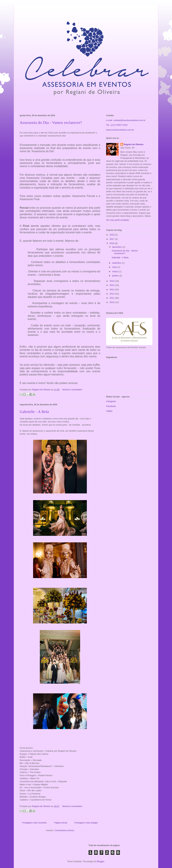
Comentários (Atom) (64, 830)
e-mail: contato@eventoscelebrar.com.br (126, 120)
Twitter (109, 411)
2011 (112, 298)
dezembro (117, 247)
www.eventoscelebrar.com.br (120, 130)
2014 (112, 285)
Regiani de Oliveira (134, 144)
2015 (112, 281)
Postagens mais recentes (34, 823)
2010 (112, 302)
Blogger (100, 861)
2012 (112, 294)
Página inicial (61, 823)
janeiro (116, 276)
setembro (117, 263)
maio (115, 267)
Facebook (111, 406)
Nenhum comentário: (72, 390)
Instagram (111, 401)
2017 (112, 239)
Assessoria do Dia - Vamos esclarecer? (51, 123)
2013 (112, 290)
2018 (112, 235)
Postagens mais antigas (86, 823)
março (116, 271)
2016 (112, 243)
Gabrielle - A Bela (34, 412)
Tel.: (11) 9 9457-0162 (117, 125)
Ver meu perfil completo (118, 220)
